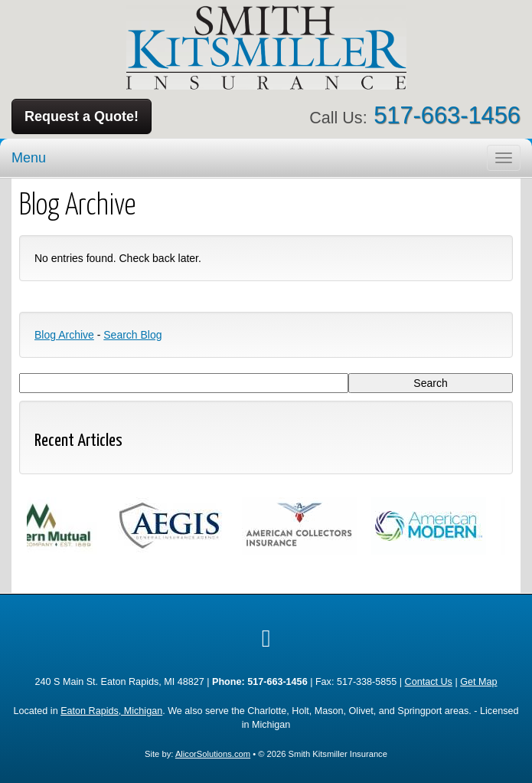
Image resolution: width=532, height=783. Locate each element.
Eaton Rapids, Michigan (111, 711)
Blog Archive (64, 335)
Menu (29, 158)
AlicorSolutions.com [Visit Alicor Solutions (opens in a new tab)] (213, 754)
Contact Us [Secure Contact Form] (429, 682)
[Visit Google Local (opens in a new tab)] (266, 638)
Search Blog (132, 335)
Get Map (478, 682)
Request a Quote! (82, 116)
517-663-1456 (447, 115)
